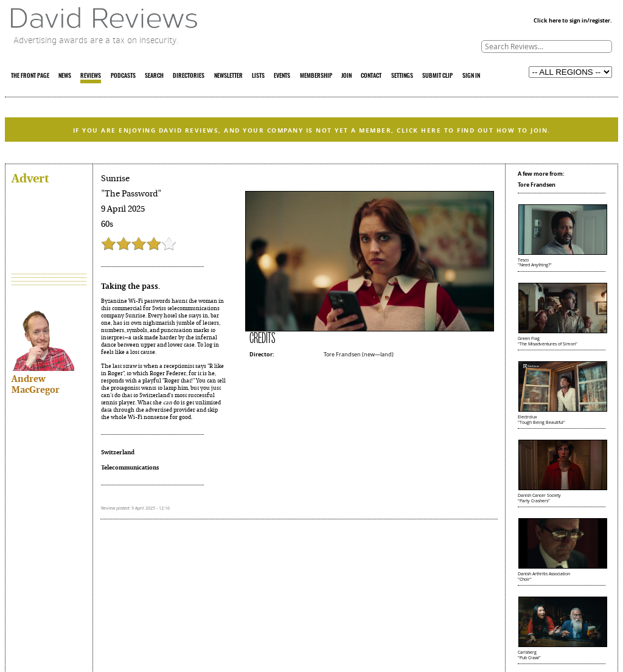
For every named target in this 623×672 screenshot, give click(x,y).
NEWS (65, 76)
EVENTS (282, 76)
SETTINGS (402, 76)
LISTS (258, 76)
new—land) (379, 354)
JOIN (346, 76)
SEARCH (154, 76)
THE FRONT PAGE (30, 76)
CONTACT (371, 76)
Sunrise (115, 178)
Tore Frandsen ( (344, 354)
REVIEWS (91, 76)
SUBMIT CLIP (437, 76)
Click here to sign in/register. (573, 20)
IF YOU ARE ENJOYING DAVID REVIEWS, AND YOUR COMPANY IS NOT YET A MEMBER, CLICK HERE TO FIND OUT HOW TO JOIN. (312, 130)
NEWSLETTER (228, 76)
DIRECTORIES (189, 76)
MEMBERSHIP (316, 76)
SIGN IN (471, 76)
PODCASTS (123, 76)
